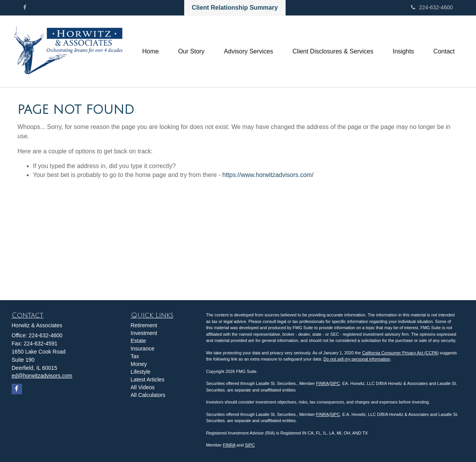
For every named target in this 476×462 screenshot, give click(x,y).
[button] (191, 52)
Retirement (144, 325)
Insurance (143, 349)
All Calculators (148, 395)
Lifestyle (141, 372)
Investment (144, 333)
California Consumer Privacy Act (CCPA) (401, 353)
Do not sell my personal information (357, 359)
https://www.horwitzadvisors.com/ (268, 175)
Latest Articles (148, 380)
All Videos (143, 387)
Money (139, 364)
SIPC (335, 383)
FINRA (323, 383)
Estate (139, 341)
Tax (135, 356)
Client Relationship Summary (235, 8)
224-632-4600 (432, 7)
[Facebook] (25, 7)
